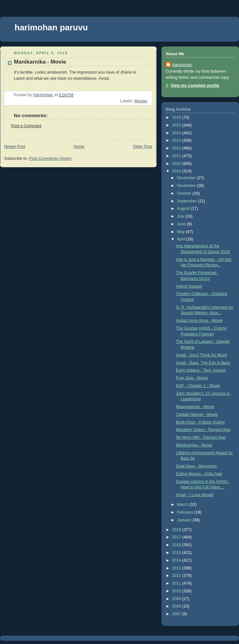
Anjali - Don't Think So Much (202, 355)
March (183, 505)
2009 (177, 599)
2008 (177, 606)
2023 (177, 140)
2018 (177, 530)
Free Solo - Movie (192, 378)
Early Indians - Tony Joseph (201, 370)
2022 (177, 148)
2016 (177, 545)
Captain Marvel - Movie (197, 414)
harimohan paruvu (51, 27)
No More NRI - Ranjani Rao (201, 437)
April (182, 239)
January (185, 520)
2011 (177, 583)
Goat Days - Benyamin (197, 466)
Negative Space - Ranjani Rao (203, 430)
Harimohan (182, 65)
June (182, 224)
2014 (177, 560)
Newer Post (15, 147)
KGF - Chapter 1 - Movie (198, 386)
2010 (177, 591)
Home (79, 147)
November (187, 186)
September (187, 201)
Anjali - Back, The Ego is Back (203, 363)
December (187, 178)
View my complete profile (195, 86)
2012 (177, 576)
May (181, 232)
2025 (177, 125)
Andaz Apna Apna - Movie (199, 321)
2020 (177, 164)
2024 (177, 133)
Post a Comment (26, 126)
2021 (177, 156)
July (181, 216)
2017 (177, 537)
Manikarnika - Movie (194, 445)
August (184, 209)
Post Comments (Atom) (50, 158)
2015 (177, 553)
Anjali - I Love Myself (195, 495)
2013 (177, 568)
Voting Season (189, 286)
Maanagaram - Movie (195, 407)
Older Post (142, 147)
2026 (177, 118)
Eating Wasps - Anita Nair (199, 474)
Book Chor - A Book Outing (200, 422)
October (185, 193)
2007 (177, 614)
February (186, 512)
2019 (177, 171)
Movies (141, 101)
